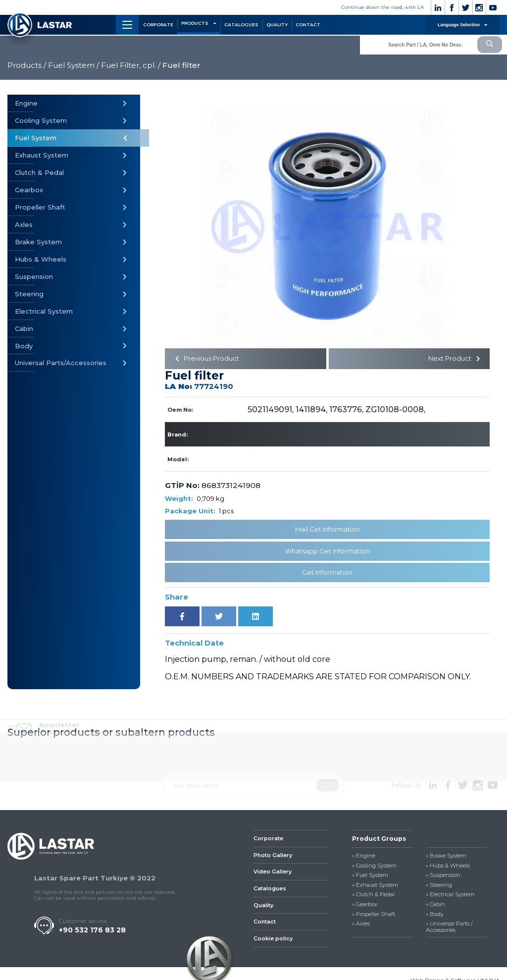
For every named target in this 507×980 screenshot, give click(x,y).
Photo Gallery (273, 857)
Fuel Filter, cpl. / (131, 65)
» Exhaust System (375, 888)
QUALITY (277, 25)
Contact (265, 924)
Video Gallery (273, 874)
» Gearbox (365, 907)
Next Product (452, 360)
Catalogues (270, 891)
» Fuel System (370, 878)
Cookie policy (273, 941)
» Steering (439, 888)
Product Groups (379, 841)
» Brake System (446, 858)
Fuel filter (181, 65)
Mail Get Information (328, 531)
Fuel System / (74, 65)
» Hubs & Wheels (448, 868)
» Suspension (443, 878)
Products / (27, 65)
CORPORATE (158, 25)
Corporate (268, 841)
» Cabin (435, 907)
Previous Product (209, 360)
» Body (435, 916)
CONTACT (308, 25)
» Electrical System (450, 897)
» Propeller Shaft (374, 916)
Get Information (327, 575)
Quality (263, 907)
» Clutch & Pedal (373, 897)
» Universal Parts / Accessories (449, 929)
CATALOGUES (241, 25)
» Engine (364, 858)
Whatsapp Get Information (327, 553)
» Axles (361, 926)
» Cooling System (374, 868)
